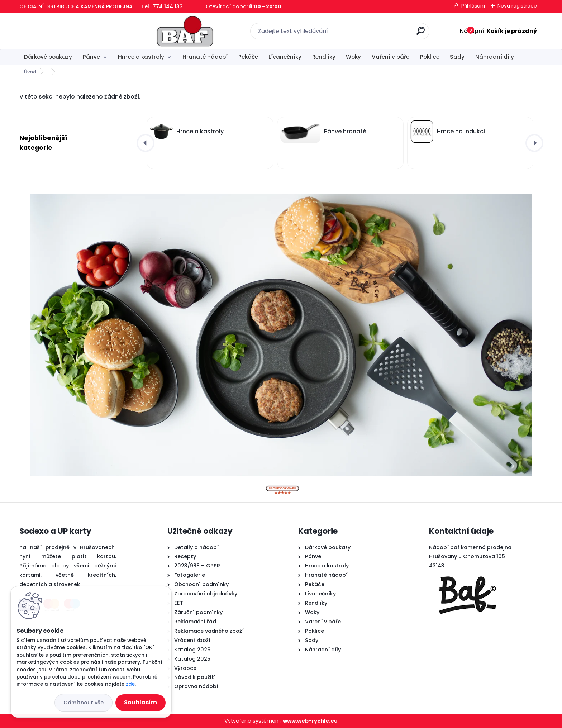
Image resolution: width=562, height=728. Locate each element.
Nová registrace (517, 6)
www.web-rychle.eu (310, 721)
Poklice (430, 57)
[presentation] (146, 143)
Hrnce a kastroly (141, 57)
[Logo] (63, 31)
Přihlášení (473, 6)
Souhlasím (140, 702)
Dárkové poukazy (48, 57)
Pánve (91, 57)
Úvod (30, 72)
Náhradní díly (495, 57)
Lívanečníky (285, 57)
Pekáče (248, 57)
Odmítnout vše (84, 703)
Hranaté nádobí (205, 57)
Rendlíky (324, 57)
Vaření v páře (390, 57)
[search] (360, 34)
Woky (353, 57)
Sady (457, 57)
